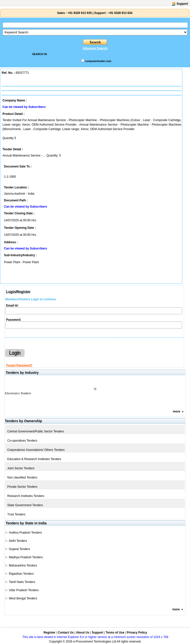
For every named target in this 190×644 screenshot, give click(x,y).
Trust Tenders (16, 514)
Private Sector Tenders (22, 487)
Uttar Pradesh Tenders (24, 590)
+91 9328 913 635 (79, 13)
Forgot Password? (19, 365)
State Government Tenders (25, 505)
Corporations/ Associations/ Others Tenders (36, 450)
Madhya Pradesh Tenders (26, 557)
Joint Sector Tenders (21, 468)
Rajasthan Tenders (21, 574)
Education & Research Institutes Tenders (34, 459)
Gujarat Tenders (20, 549)
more (176, 411)
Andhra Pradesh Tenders (25, 533)
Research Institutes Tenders (26, 496)
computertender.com (98, 61)
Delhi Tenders (18, 541)
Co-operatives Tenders (22, 441)
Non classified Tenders (22, 478)
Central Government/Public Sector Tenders (36, 431)
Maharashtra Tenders (23, 565)
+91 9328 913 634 (120, 13)
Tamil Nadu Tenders (22, 582)
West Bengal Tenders (23, 598)
